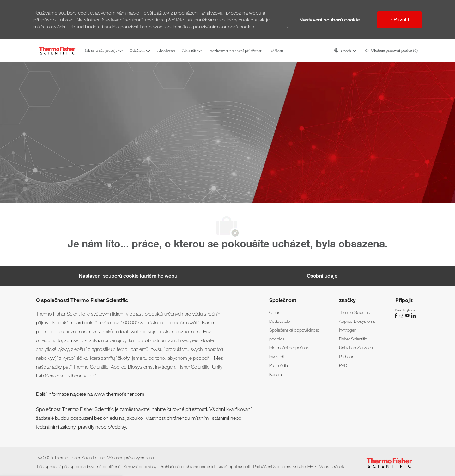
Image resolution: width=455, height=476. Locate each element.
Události (276, 51)
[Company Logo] (57, 51)
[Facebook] (397, 315)
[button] (345, 51)
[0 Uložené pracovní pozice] (391, 51)
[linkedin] (413, 315)
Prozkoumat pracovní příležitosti (235, 51)
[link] (275, 312)
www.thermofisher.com (119, 394)
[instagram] (402, 315)
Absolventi (166, 51)
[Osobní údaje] (322, 276)
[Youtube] (408, 315)
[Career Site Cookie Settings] (128, 276)
